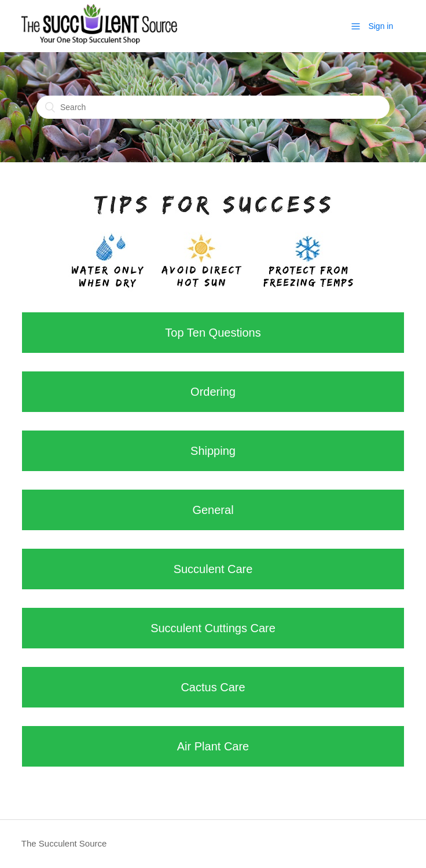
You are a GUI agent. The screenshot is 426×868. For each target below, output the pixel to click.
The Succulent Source (64, 843)
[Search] (213, 107)
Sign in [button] (381, 26)
